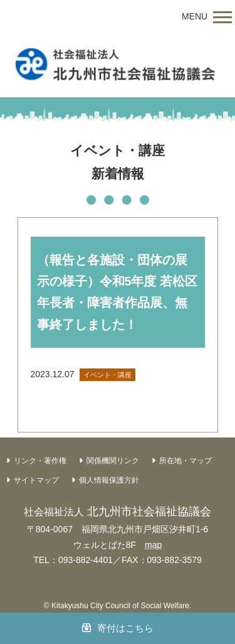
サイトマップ (36, 480)
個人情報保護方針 (109, 480)
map (153, 545)
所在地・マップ (185, 461)
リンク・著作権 (40, 461)
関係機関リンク (113, 461)
